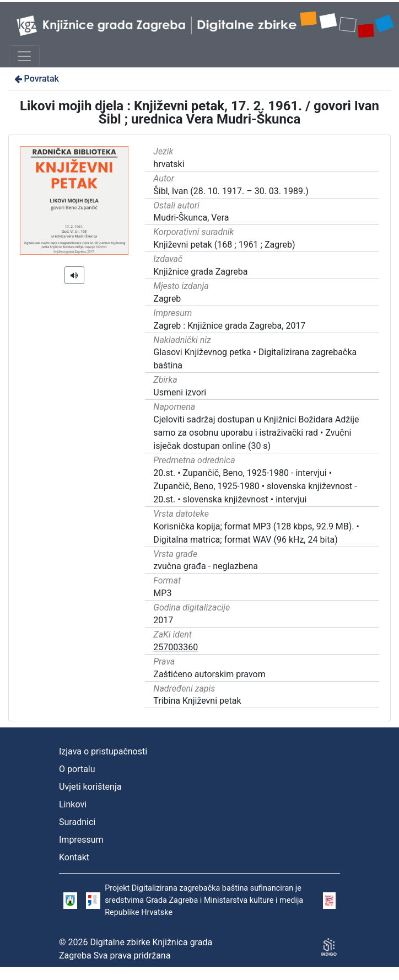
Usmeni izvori (180, 392)
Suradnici (77, 822)
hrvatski (169, 164)
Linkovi (73, 804)
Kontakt (74, 857)
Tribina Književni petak (197, 701)
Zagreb (167, 299)
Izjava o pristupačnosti (103, 751)
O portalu (77, 769)
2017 (163, 620)
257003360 (176, 647)
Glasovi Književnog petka (202, 352)
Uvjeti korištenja (90, 787)
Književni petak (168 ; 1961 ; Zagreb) (224, 245)
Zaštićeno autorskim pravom (209, 674)
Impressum (81, 840)
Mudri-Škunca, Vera (191, 218)
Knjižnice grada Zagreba (200, 272)
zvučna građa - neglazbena (206, 566)
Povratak (36, 79)
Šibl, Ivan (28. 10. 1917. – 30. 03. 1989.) (231, 191)
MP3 (162, 593)
